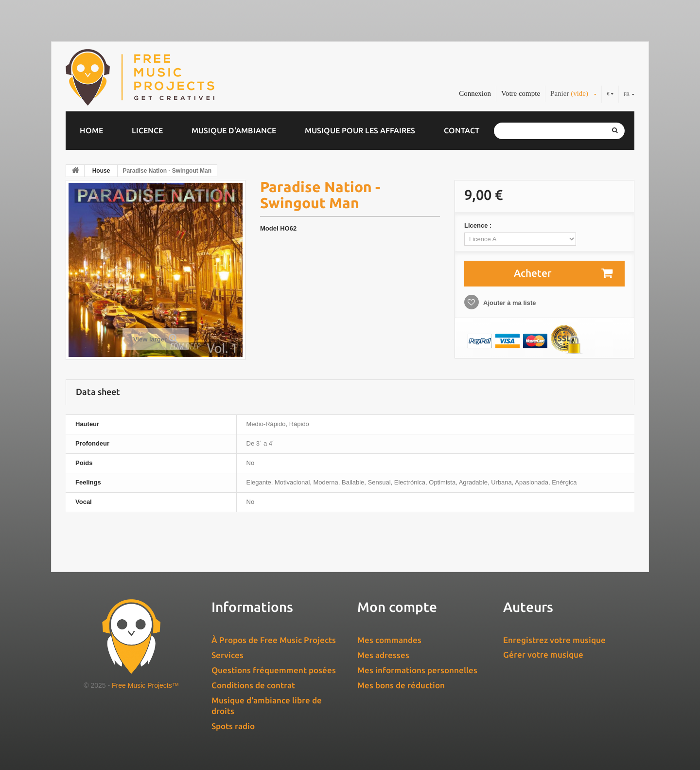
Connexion (475, 93)
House (101, 171)
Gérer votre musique (543, 654)
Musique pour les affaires (360, 130)
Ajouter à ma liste (509, 303)
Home (91, 130)
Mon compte (397, 607)
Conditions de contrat (253, 685)
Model (269, 228)
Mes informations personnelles (417, 670)
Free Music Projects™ (145, 685)
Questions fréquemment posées (274, 670)
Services (227, 655)
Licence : (479, 225)
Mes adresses (383, 655)
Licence (147, 130)
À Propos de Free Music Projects (274, 640)
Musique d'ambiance (234, 130)
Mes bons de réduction (401, 685)
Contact (462, 130)
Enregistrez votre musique (554, 640)
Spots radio (233, 726)
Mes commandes (389, 640)
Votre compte (521, 93)
